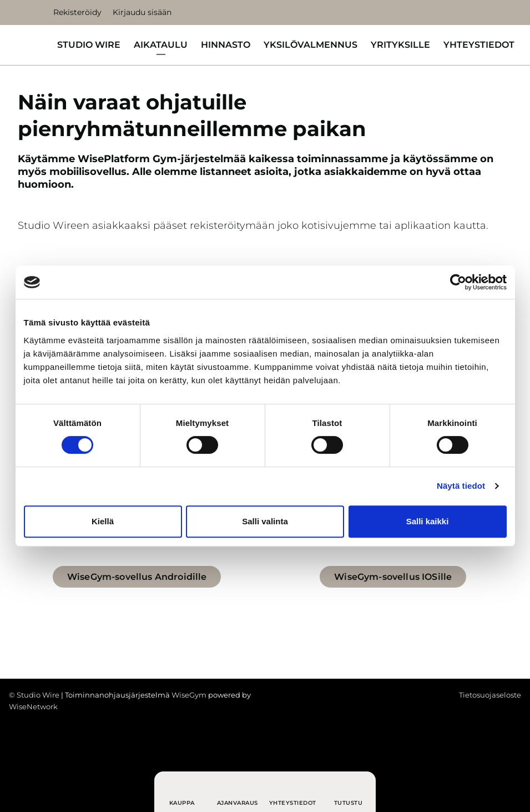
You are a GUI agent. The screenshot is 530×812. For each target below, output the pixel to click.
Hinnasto (226, 45)
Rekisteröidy (77, 12)
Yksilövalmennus (311, 45)
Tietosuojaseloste (490, 695)
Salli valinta (265, 521)
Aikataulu (161, 45)
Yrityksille (400, 45)
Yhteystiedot (479, 45)
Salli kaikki (428, 521)
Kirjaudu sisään (142, 12)
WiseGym (189, 695)
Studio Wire (89, 45)
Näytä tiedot (461, 486)
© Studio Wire (34, 695)
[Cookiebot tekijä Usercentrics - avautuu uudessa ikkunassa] (458, 282)
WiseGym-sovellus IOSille (393, 577)
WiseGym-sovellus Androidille (137, 577)
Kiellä (103, 521)
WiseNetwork (33, 706)
